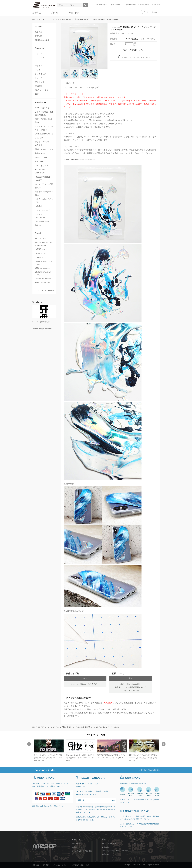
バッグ (38, 70)
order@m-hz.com (102, 709)
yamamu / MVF (41, 157)
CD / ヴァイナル (42, 90)
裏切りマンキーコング (44, 149)
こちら (83, 787)
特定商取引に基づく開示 (80, 865)
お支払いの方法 (46, 806)
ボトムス (39, 66)
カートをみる (152, 12)
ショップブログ (137, 844)
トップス (39, 54)
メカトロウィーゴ (42, 210)
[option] (48, 751)
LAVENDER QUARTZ (44, 134)
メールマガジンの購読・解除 (82, 851)
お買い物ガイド (116, 5)
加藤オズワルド (41, 153)
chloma (42, 257)
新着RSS (36, 865)
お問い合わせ (131, 5)
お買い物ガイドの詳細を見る (150, 770)
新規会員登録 (144, 5)
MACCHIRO (40, 161)
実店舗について (78, 847)
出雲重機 (39, 206)
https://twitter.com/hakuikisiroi (83, 160)
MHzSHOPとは (101, 5)
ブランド (55, 13)
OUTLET (39, 36)
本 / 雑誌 (39, 86)
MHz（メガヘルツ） (43, 108)
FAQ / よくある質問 (109, 844)
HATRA (42, 249)
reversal (43, 278)
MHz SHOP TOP (38, 19)
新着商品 (37, 13)
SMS (43, 268)
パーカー (41, 61)
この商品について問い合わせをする (134, 57)
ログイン (157, 5)
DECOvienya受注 (42, 40)
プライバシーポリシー (60, 865)
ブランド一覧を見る (47, 290)
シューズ (39, 78)
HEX (41, 239)
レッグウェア (41, 74)
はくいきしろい (41, 166)
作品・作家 (74, 13)
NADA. (41, 253)
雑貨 (37, 94)
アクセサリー (41, 82)
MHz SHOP (76, 844)
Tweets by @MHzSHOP (42, 329)
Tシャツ (41, 57)
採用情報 (46, 865)
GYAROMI (39, 138)
